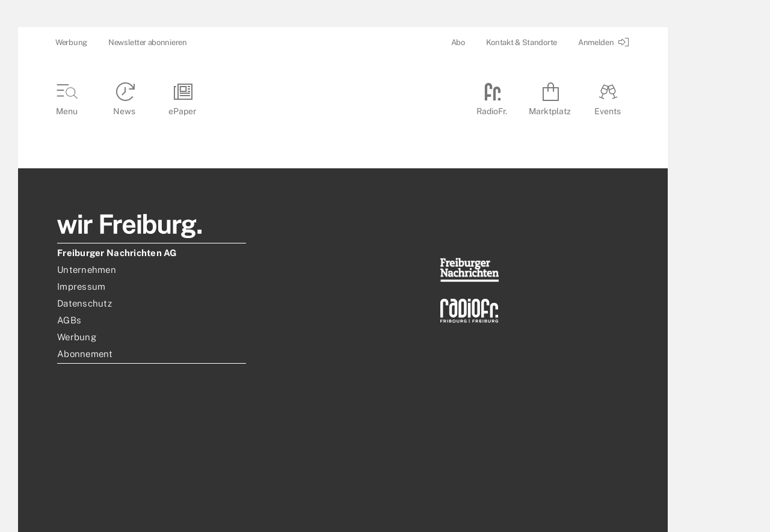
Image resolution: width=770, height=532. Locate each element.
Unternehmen (87, 270)
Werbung (71, 42)
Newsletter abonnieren (148, 42)
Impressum (81, 286)
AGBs (69, 320)
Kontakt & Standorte (522, 42)
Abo (458, 42)
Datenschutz (85, 303)
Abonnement (85, 354)
